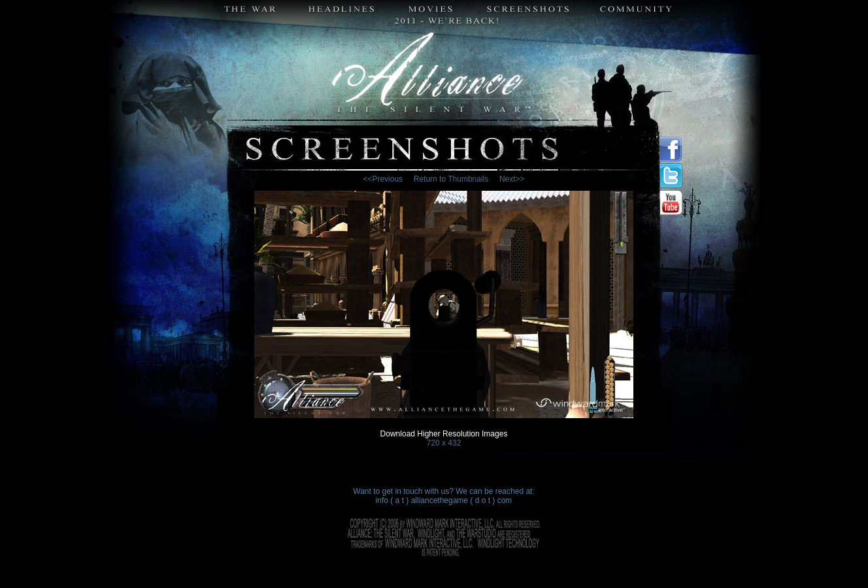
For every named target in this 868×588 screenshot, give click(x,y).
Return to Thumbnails (451, 179)
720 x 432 (444, 443)
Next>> (512, 179)
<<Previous (383, 179)
